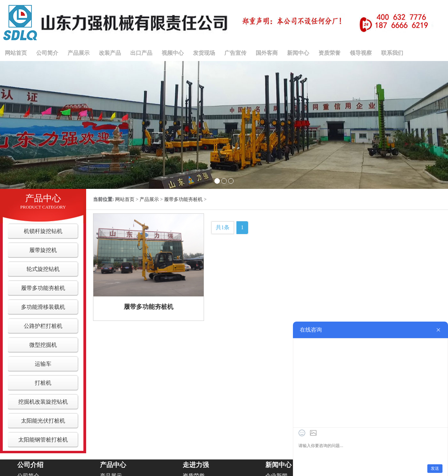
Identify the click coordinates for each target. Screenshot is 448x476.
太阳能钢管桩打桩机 (43, 440)
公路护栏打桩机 (43, 326)
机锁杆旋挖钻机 (43, 231)
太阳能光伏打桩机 (43, 421)
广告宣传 (235, 53)
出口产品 (141, 53)
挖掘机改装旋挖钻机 (43, 402)
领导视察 (361, 53)
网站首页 (16, 53)
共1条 (223, 227)
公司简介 (47, 53)
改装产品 (110, 53)
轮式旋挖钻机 (43, 269)
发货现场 (204, 53)
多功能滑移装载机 (43, 307)
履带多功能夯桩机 (43, 288)
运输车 (43, 364)
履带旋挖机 (43, 250)
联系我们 (392, 53)
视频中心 (173, 53)
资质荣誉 (329, 53)
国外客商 (267, 53)
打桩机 (43, 383)
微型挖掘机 (43, 345)
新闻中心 (298, 53)
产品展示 (79, 53)
